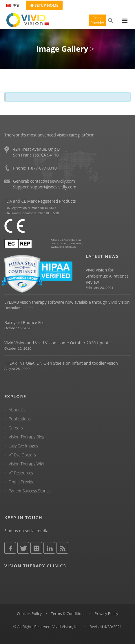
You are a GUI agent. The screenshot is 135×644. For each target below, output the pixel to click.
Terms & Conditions (68, 614)
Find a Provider (22, 482)
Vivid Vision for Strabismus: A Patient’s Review (107, 276)
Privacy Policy (106, 614)
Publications (20, 419)
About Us (17, 410)
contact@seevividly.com (53, 181)
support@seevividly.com (53, 187)
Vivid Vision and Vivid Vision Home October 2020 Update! (58, 343)
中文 (13, 5)
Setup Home (44, 5)
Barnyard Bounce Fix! (24, 322)
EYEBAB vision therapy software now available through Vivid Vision (67, 302)
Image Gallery (62, 49)
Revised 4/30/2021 (106, 627)
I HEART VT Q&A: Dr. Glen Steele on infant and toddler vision (61, 363)
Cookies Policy (29, 614)
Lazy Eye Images (23, 446)
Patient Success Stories (30, 491)
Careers (16, 428)
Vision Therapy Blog (27, 437)
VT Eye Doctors (22, 455)
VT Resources (21, 473)
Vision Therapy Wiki (26, 464)
